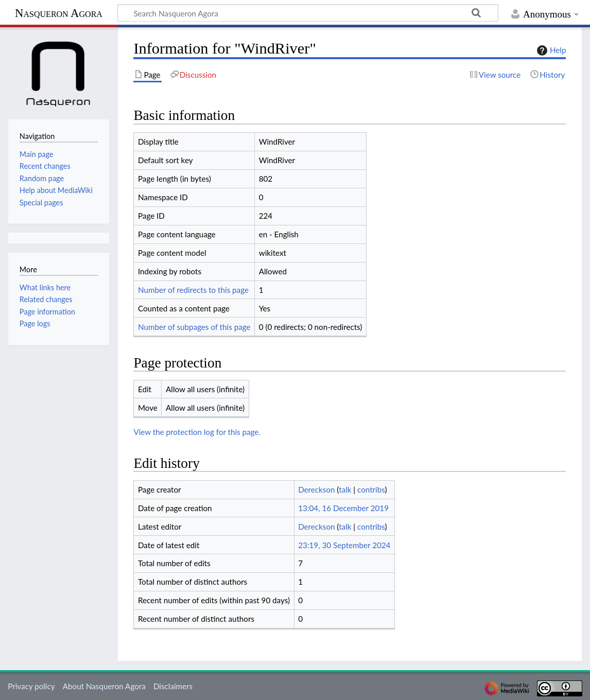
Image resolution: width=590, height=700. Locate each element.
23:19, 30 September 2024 (344, 545)
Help (550, 50)
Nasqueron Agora (59, 13)
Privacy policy (31, 686)
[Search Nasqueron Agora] (308, 13)
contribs (371, 489)
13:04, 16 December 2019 (343, 508)
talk (345, 489)
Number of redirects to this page (193, 290)
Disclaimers (173, 686)
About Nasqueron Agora (104, 686)
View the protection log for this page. (197, 432)
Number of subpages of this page (194, 327)
